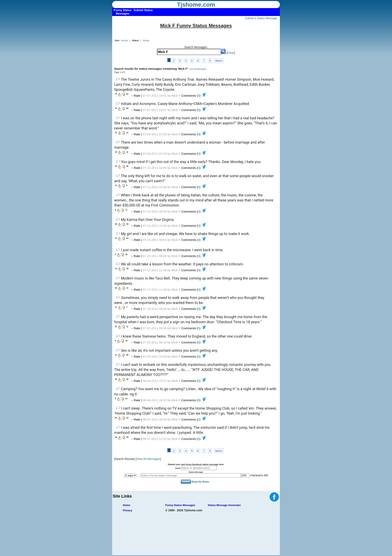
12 (127, 133)
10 (127, 268)
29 (127, 108)
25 (127, 94)
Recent (124, 40)
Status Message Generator (224, 505)
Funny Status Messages (180, 505)
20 (116, 224)
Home (126, 505)
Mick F (176, 96)
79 (116, 94)
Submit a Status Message (261, 18)
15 (116, 133)
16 (127, 166)
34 (116, 379)
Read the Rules (200, 482)
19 (116, 152)
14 (127, 238)
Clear (231, 53)
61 (116, 418)
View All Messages (198, 69)
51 (116, 185)
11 (116, 108)
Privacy (128, 510)
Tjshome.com (196, 5)
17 (126, 210)
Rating (146, 40)
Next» (219, 61)
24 (116, 166)
